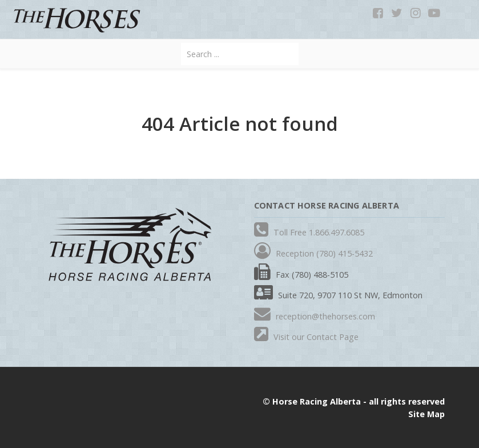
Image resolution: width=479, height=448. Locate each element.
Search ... (181, 43)
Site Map (426, 414)
